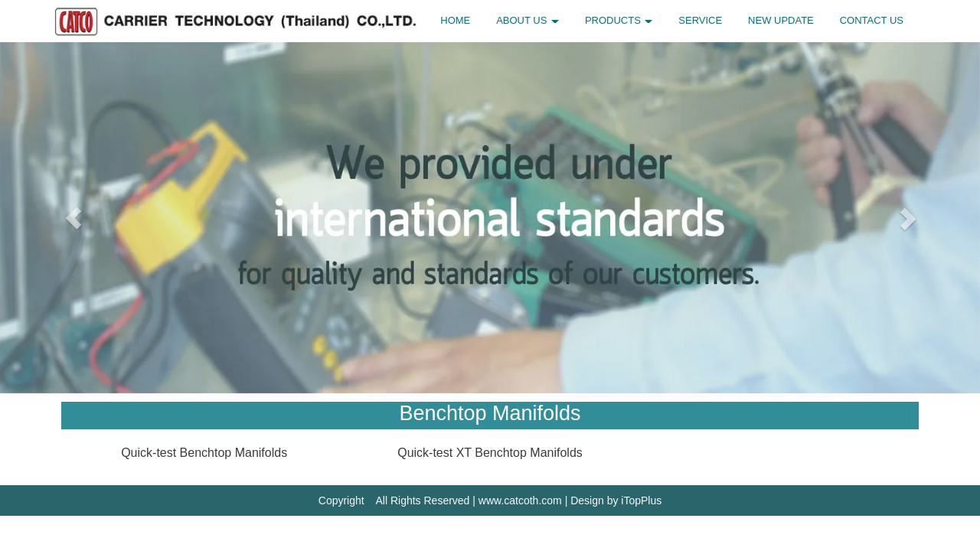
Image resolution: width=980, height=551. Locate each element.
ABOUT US (528, 20)
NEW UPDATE (781, 20)
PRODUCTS (619, 20)
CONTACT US (872, 20)
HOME (455, 20)
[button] (73, 218)
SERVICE (700, 20)
